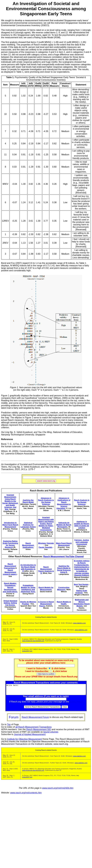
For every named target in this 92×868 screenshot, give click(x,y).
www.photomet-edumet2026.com (33, 641)
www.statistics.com (79, 623)
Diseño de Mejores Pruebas (28, 603)
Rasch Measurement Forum (35, 719)
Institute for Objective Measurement (25, 741)
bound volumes (51, 734)
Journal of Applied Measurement (30, 736)
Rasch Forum (77, 704)
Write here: (47, 691)
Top (9, 727)
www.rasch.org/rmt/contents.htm (26, 795)
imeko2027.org (27, 651)
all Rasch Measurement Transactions (33, 729)
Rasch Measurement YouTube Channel (63, 556)
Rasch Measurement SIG (39, 731)
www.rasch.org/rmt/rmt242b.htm (58, 790)
